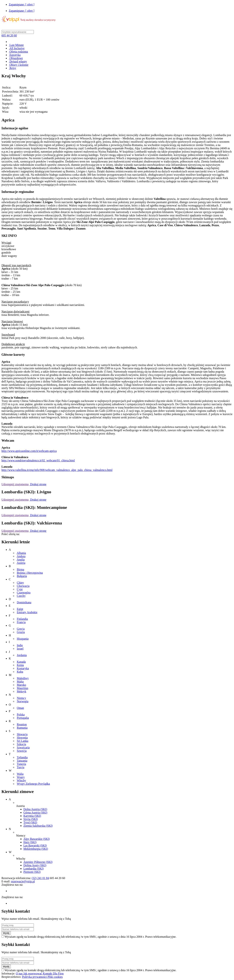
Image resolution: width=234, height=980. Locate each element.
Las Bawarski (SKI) (35, 845)
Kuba (20, 672)
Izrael (20, 649)
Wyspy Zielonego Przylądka (33, 784)
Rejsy (12, 68)
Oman (20, 708)
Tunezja (21, 764)
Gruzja (21, 632)
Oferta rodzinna (18, 52)
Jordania (22, 655)
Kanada (21, 662)
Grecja (21, 629)
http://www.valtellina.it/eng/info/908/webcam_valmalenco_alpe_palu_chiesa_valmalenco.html (57, 470)
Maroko (21, 685)
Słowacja (22, 734)
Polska (21, 714)
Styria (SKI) (31, 819)
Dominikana (24, 602)
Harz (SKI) (30, 842)
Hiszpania (23, 639)
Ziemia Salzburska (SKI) (38, 826)
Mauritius (22, 688)
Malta (20, 682)
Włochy (21, 780)
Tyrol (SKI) (30, 822)
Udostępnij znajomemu (15, 484)
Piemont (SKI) (32, 872)
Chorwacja (23, 586)
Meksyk (22, 691)
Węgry (21, 777)
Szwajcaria (23, 747)
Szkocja (21, 744)
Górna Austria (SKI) (35, 812)
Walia (20, 774)
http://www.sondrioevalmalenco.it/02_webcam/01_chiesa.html (38, 460)
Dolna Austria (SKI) (35, 809)
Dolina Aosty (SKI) (35, 865)
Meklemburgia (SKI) (36, 849)
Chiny (20, 583)
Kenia (20, 665)
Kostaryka (23, 668)
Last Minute (16, 45)
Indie (20, 645)
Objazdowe (16, 58)
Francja (21, 622)
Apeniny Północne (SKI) (38, 862)
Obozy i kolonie (19, 65)
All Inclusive (17, 48)
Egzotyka (15, 55)
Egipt (20, 609)
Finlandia (22, 619)
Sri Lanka (23, 741)
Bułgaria (22, 576)
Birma (20, 569)
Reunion (22, 724)
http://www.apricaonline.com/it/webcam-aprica (29, 451)
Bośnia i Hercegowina (30, 573)
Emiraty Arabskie (27, 612)
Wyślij (6, 933)
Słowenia (22, 738)
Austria (21, 563)
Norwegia (23, 701)
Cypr (20, 589)
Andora (21, 556)
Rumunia (22, 728)
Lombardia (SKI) (34, 869)
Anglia (21, 560)
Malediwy (23, 678)
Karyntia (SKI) (32, 816)
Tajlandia (22, 757)
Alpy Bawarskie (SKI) (37, 839)
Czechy (21, 596)
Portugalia (23, 718)
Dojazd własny (18, 61)
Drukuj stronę (38, 484)
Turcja (21, 767)
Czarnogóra (24, 592)
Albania (21, 553)
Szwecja (22, 751)
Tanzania (22, 761)
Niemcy (21, 698)
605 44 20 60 (9, 35)
